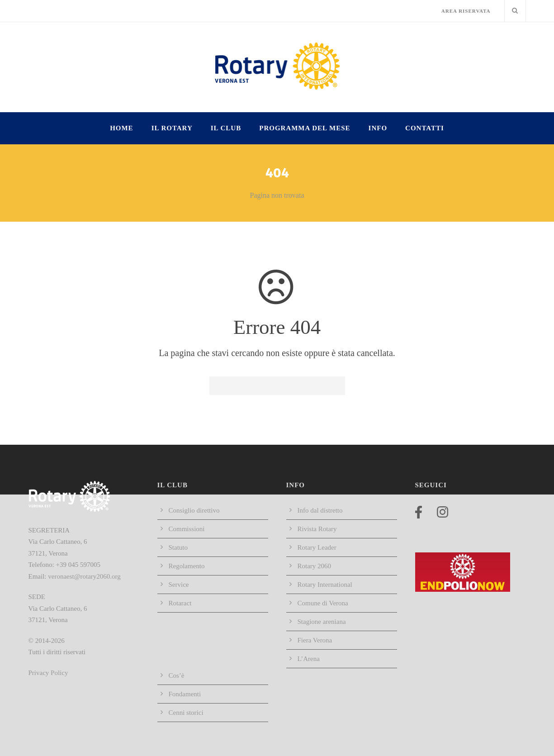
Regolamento (187, 566)
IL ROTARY (172, 128)
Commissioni (187, 529)
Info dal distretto (320, 510)
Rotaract (180, 603)
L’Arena (309, 659)
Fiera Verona (315, 640)
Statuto (178, 547)
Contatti (425, 128)
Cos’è (177, 675)
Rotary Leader (317, 547)
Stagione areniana (322, 622)
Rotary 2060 (315, 566)
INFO (378, 128)
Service (179, 585)
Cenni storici (186, 713)
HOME (122, 128)
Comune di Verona (323, 603)
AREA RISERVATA (466, 11)
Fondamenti (185, 694)
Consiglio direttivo (194, 510)
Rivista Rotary (317, 529)
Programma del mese (305, 128)
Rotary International (325, 585)
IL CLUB (226, 128)
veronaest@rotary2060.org (84, 576)
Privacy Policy (48, 673)
